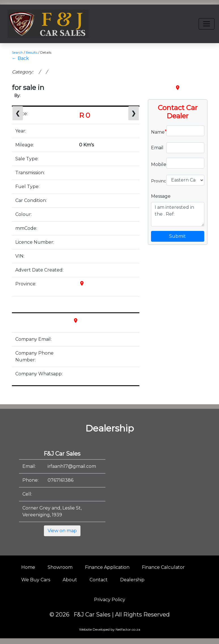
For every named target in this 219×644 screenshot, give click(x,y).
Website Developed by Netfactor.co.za (110, 629)
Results (32, 52)
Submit (177, 236)
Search (17, 52)
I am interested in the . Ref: (178, 214)
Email (157, 148)
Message (161, 196)
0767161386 (60, 480)
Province (157, 180)
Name (157, 132)
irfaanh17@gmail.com (72, 466)
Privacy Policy (110, 600)
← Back (20, 58)
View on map (62, 531)
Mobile (157, 164)
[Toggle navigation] (207, 24)
